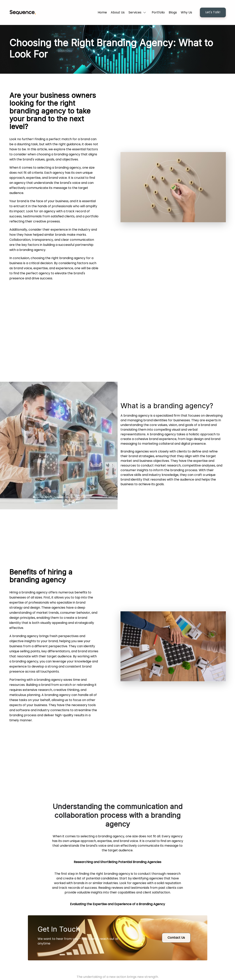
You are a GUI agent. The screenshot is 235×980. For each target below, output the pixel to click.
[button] (138, 12)
